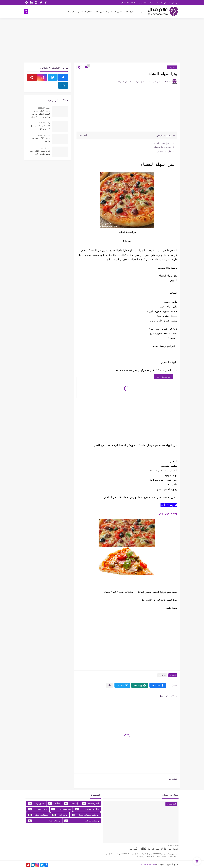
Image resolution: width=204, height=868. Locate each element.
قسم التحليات (91, 11)
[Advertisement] (102, 41)
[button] (158, 685)
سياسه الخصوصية (146, 3)
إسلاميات (71, 803)
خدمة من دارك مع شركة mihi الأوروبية (154, 849)
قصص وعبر (38, 809)
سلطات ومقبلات (87, 809)
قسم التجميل (106, 11)
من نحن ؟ (174, 3)
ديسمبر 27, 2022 (44, 108)
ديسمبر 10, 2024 (44, 135)
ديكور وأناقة (36, 803)
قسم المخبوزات (75, 11)
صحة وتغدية (61, 809)
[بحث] (26, 12)
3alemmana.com (148, 864)
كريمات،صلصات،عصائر (85, 815)
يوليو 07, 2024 (173, 845)
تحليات (54, 803)
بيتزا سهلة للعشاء (161, 143)
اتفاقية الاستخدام (128, 3)
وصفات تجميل (38, 815)
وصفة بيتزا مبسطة (162, 147)
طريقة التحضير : (163, 151)
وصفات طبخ (136, 11)
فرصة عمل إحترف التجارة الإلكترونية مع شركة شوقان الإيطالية (40, 114)
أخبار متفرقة (90, 803)
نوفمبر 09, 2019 (44, 123)
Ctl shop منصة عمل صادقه (40, 140)
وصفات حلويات (82, 821)
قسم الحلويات (121, 11)
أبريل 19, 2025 (45, 148)
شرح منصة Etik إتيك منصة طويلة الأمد (40, 152)
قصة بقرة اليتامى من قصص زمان (41, 127)
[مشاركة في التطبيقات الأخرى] (110, 685)
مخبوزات (172, 67)
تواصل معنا (161, 3)
